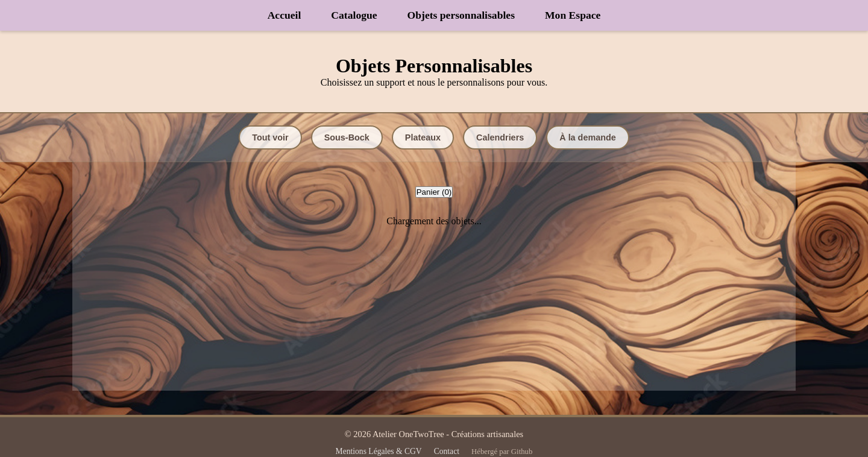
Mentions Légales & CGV (379, 451)
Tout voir (270, 137)
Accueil (285, 15)
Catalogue (354, 15)
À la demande (588, 137)
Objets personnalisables (461, 15)
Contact (447, 451)
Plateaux (423, 137)
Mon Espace (573, 15)
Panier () (434, 192)
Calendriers (500, 137)
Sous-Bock (347, 137)
